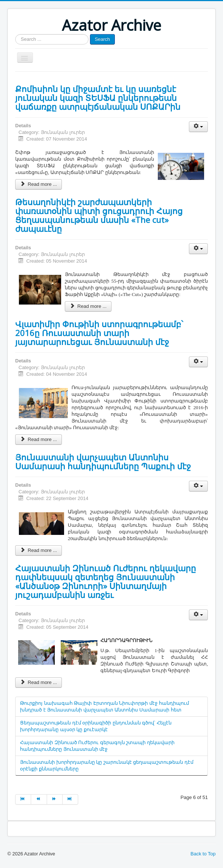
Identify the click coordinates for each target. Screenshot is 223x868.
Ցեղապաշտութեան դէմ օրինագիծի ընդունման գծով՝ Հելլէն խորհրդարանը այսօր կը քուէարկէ (96, 726)
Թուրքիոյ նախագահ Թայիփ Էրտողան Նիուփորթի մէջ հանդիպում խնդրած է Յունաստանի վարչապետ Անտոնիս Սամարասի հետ (104, 706)
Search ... (15, 34)
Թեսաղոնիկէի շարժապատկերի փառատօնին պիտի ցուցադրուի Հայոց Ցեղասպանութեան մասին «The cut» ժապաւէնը (99, 215)
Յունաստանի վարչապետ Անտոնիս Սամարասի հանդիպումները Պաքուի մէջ (103, 461)
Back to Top (203, 854)
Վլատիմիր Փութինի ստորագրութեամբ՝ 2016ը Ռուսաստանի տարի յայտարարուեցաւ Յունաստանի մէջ (99, 333)
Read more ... (39, 184)
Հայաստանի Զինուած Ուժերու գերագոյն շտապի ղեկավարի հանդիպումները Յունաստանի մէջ (97, 746)
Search (102, 39)
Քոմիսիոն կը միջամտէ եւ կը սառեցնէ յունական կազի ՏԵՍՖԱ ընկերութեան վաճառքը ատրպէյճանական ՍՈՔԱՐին (98, 98)
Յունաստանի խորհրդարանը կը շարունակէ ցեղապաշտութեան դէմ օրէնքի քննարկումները (107, 765)
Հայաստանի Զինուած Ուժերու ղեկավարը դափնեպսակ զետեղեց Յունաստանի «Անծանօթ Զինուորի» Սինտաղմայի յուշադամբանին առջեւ (106, 581)
